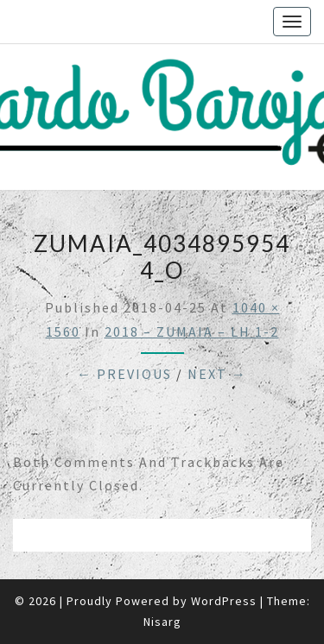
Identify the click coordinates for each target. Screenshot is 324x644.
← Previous (124, 374)
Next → (217, 374)
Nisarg (162, 622)
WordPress (224, 601)
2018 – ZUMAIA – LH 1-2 (192, 331)
